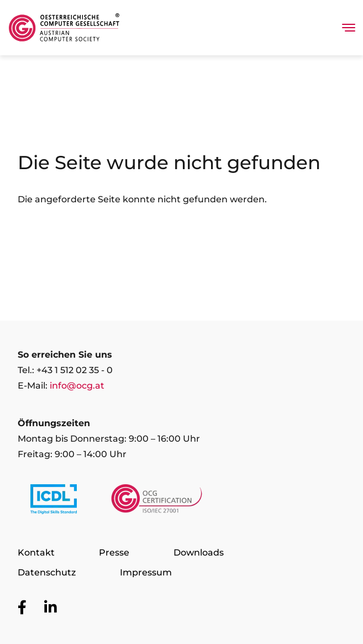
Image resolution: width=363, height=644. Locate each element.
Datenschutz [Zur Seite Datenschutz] (47, 572)
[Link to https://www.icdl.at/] (54, 501)
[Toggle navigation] (349, 28)
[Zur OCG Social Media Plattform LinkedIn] (50, 608)
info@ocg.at (77, 386)
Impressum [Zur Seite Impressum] (146, 572)
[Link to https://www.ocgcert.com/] (157, 501)
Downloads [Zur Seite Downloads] (199, 553)
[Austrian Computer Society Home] (64, 28)
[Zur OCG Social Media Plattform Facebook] (22, 608)
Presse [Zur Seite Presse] (114, 553)
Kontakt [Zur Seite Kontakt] (36, 553)
